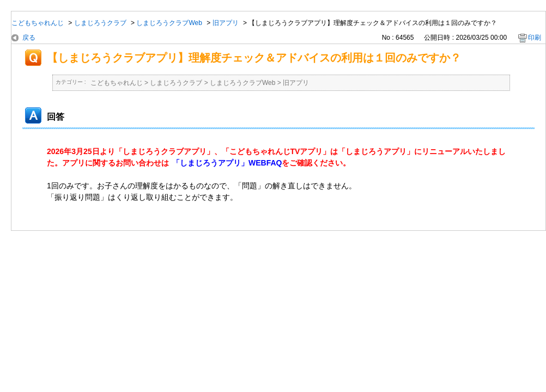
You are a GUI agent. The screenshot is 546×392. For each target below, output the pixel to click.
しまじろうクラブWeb (169, 23)
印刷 (535, 38)
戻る (29, 38)
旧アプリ (226, 23)
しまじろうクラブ (100, 23)
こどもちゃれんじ (38, 23)
